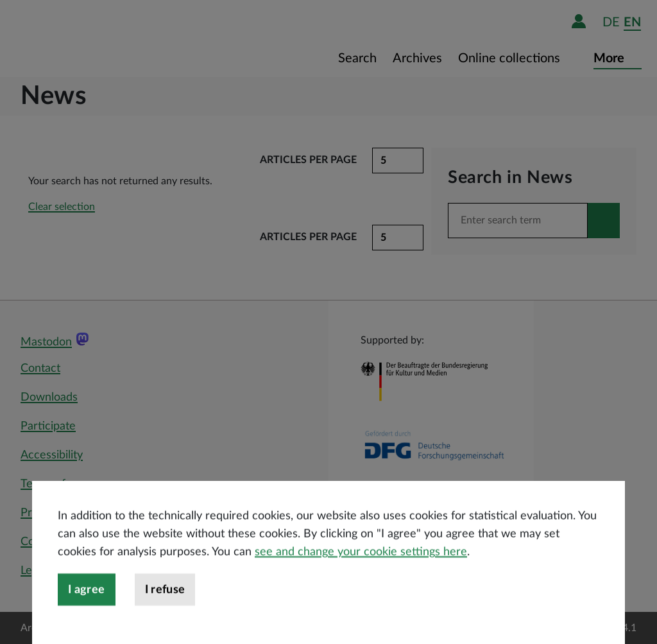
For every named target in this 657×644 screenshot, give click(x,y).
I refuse (165, 618)
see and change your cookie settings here (361, 580)
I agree (87, 618)
